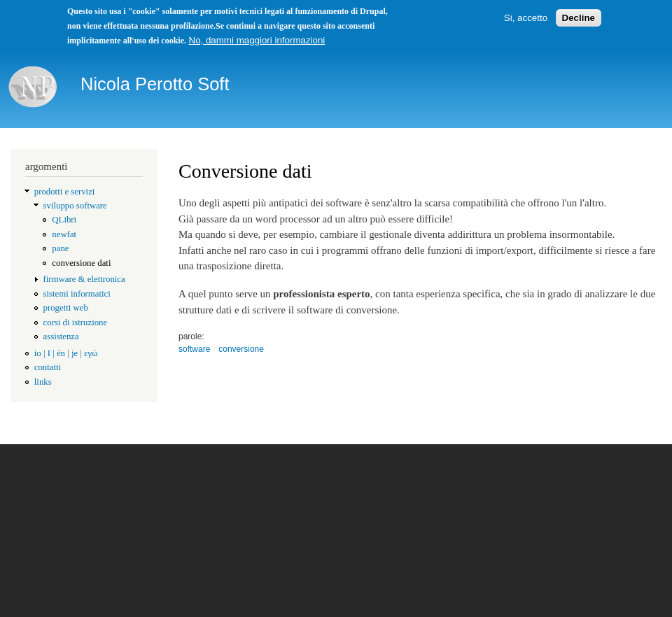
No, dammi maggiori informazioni (257, 40)
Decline (579, 18)
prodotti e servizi (65, 192)
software (194, 349)
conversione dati (81, 263)
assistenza (61, 336)
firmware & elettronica (84, 279)
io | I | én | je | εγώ (66, 353)
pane (60, 248)
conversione (241, 349)
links (43, 382)
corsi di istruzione (76, 322)
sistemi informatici (77, 294)
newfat (64, 234)
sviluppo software (75, 206)
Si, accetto (526, 18)
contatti (48, 367)
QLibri (64, 220)
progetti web (66, 308)
